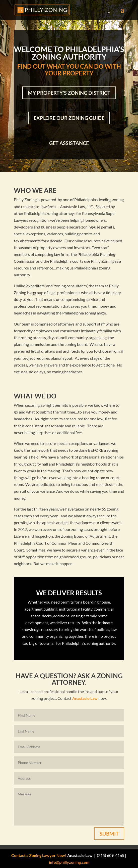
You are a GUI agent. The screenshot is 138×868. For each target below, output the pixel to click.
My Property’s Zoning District (69, 93)
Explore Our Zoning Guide (69, 118)
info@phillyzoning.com (69, 862)
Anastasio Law (85, 698)
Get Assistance (69, 143)
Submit (109, 834)
